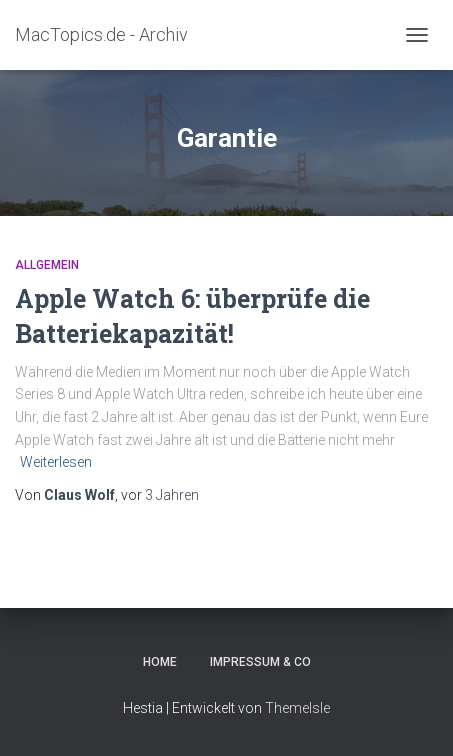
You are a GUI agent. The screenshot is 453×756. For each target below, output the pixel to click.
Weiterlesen (56, 462)
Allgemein (47, 265)
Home (160, 662)
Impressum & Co (260, 662)
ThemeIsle (297, 708)
